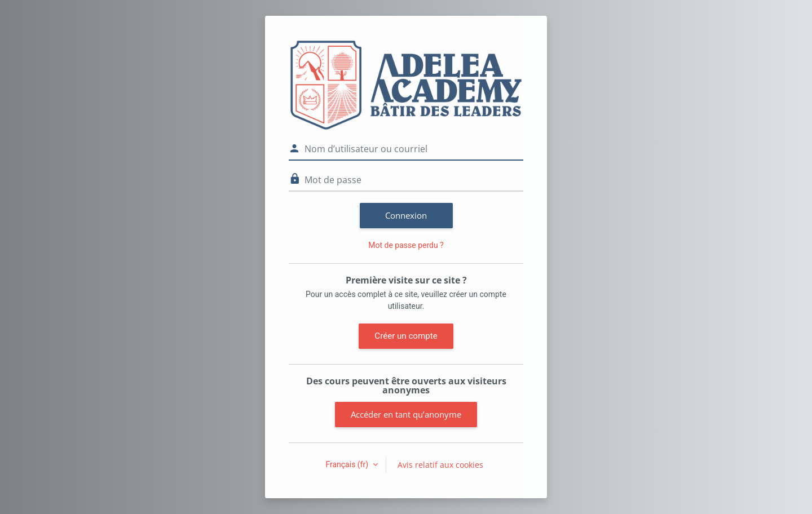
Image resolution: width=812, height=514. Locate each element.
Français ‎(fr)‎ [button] (348, 464)
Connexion (406, 215)
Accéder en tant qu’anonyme (406, 414)
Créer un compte (406, 336)
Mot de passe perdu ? (406, 245)
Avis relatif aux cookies (440, 465)
